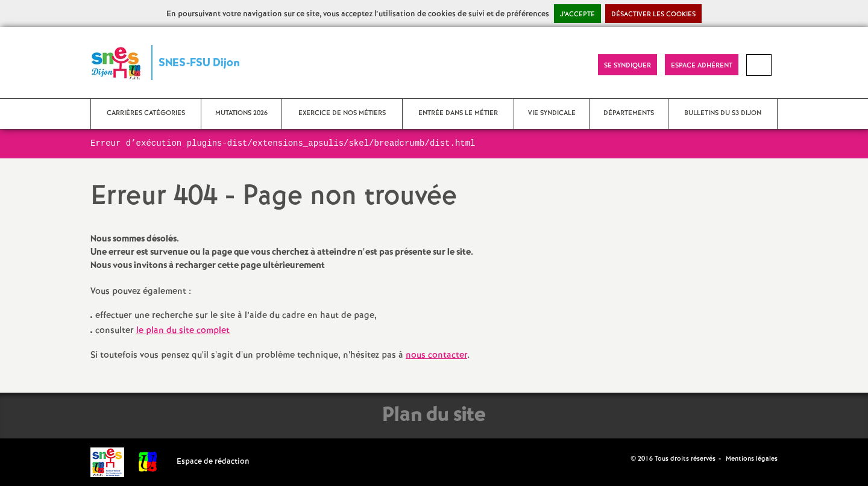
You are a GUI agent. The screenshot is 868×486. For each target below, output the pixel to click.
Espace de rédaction (213, 462)
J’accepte (577, 14)
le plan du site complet (183, 331)
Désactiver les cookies (653, 14)
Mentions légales (752, 459)
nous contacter (436, 355)
